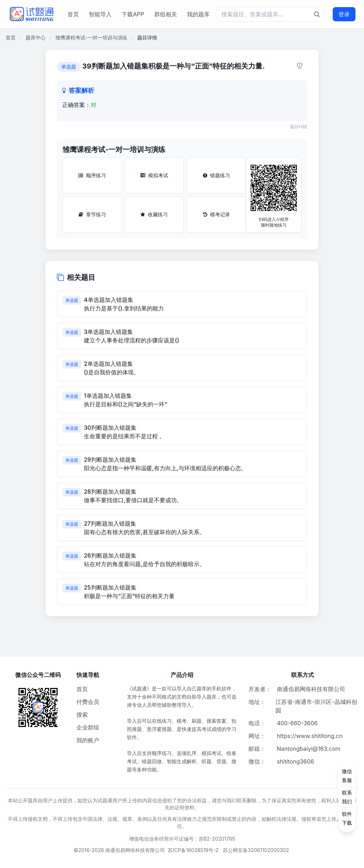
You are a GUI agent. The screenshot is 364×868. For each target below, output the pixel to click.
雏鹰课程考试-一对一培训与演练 (91, 37)
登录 (344, 14)
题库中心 (36, 37)
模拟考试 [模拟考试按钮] (154, 175)
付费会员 (88, 702)
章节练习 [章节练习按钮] (92, 214)
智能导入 (100, 14)
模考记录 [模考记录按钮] (216, 214)
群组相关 (166, 14)
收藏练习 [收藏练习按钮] (154, 214)
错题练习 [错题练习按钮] (216, 175)
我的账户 (88, 740)
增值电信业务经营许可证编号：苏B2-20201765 (182, 839)
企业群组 (88, 727)
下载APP (133, 14)
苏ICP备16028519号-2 (193, 850)
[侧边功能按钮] (347, 797)
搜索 (82, 715)
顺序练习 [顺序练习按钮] (92, 175)
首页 (73, 14)
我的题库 (198, 14)
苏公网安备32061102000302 (256, 850)
